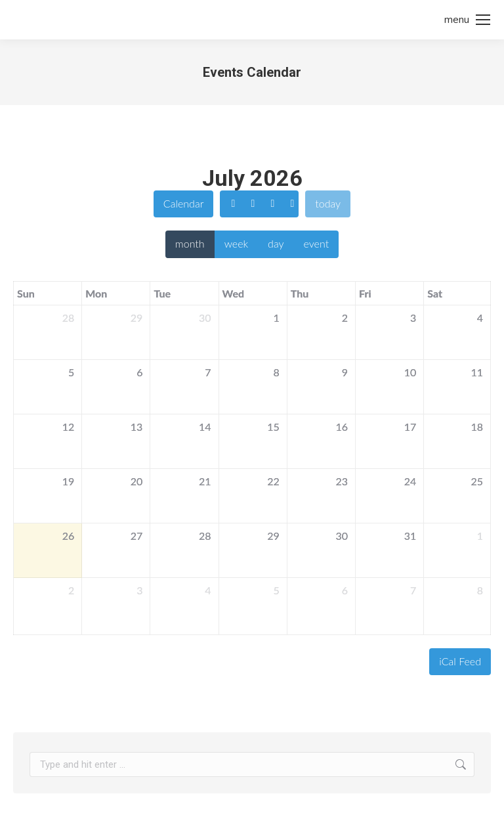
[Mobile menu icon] (467, 20)
